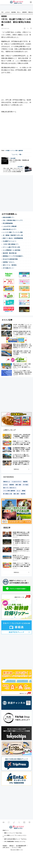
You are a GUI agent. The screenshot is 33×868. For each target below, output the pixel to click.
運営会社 (12, 846)
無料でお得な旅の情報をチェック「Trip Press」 (16, 839)
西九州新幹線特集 (8, 223)
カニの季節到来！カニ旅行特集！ (12, 250)
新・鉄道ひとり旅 (8, 494)
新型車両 (24, 12)
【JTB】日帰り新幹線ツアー (11, 244)
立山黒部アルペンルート (10, 241)
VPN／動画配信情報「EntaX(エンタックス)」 (15, 842)
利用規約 (5, 846)
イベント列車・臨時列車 (9, 491)
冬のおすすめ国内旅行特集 (10, 259)
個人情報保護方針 (20, 846)
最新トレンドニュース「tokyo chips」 (14, 833)
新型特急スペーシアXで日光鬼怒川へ (13, 256)
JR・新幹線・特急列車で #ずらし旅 (13, 235)
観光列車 (23, 494)
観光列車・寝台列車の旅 (10, 253)
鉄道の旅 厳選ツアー (9, 217)
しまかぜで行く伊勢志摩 (10, 226)
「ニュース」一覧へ (17, 154)
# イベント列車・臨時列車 (17, 151)
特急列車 (25, 482)
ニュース (4, 16)
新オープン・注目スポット (10, 488)
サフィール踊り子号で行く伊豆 (11, 247)
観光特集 (14, 12)
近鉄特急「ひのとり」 (9, 262)
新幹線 (24, 491)
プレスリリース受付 (16, 848)
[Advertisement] (16, 131)
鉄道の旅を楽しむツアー (10, 229)
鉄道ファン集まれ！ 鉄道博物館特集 (13, 238)
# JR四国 (7, 151)
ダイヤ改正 (26, 485)
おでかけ (8, 12)
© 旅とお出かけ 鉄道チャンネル (16, 850)
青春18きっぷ (7, 482)
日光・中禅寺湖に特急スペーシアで (13, 220)
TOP (2, 12)
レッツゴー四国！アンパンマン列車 (13, 232)
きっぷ (18, 491)
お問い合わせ (6, 848)
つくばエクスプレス (16, 482)
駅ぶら (19, 12)
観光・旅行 (16, 494)
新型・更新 (18, 485)
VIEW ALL (16, 469)
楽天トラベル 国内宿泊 (10, 265)
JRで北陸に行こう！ (9, 268)
